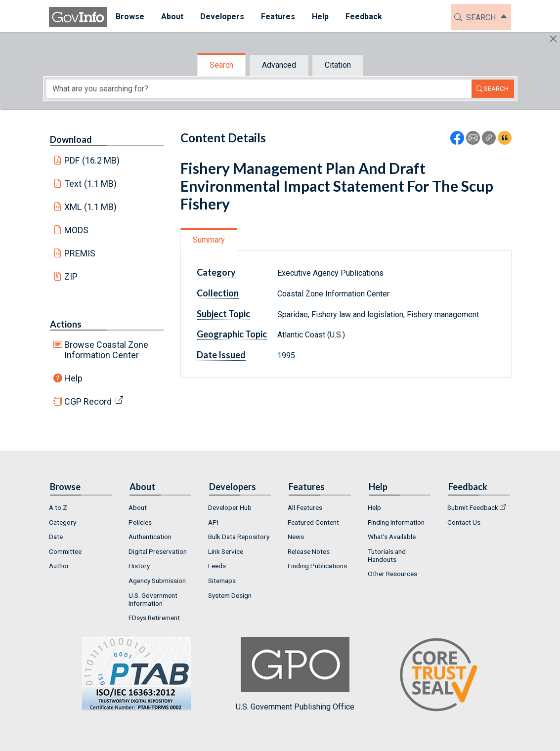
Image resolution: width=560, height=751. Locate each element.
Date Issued (221, 355)
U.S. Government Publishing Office (295, 674)
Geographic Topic (232, 334)
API (213, 522)
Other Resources (392, 574)
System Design (230, 595)
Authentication (150, 537)
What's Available (392, 537)
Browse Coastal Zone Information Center (106, 350)
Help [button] (320, 17)
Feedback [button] (364, 17)
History (139, 566)
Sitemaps (222, 581)
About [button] (172, 17)
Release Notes (309, 551)
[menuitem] (130, 17)
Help (73, 378)
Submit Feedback (473, 507)
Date (56, 537)
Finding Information (396, 522)
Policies (140, 522)
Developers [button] (222, 17)
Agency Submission (157, 581)
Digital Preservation (158, 551)
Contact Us (464, 522)
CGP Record (88, 401)
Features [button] (278, 17)
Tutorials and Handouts (387, 555)
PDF (92, 160)
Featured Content (313, 522)
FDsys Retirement (154, 618)
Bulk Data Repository (239, 537)
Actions (66, 324)
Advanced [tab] (279, 65)
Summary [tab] (209, 240)
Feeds (217, 566)
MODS (76, 230)
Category (216, 272)
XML (90, 207)
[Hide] (553, 39)
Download (71, 139)
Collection (218, 293)
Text (90, 184)
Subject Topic (223, 314)
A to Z (58, 507)
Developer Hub (230, 507)
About (138, 507)
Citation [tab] (338, 65)
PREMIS (80, 253)
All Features (305, 507)
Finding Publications (317, 566)
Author (59, 566)
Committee (65, 551)
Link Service (226, 551)
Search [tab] (221, 65)
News (296, 537)
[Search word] (259, 89)
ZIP (71, 276)
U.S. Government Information (153, 599)
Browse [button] (130, 17)
